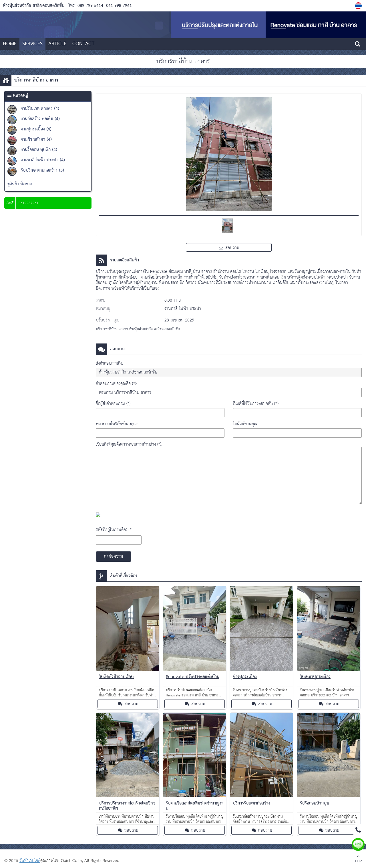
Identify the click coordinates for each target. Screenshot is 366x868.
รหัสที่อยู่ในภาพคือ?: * (114, 530)
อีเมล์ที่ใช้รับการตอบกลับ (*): (256, 404)
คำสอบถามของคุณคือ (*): (116, 384)
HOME (10, 44)
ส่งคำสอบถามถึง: (109, 363)
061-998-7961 (118, 6)
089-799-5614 (90, 6)
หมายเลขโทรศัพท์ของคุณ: (117, 424)
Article (57, 44)
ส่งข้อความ (114, 557)
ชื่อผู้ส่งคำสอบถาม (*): (114, 404)
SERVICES (32, 44)
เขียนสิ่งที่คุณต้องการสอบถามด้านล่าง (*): (129, 444)
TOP (358, 859)
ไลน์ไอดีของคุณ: (246, 424)
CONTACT (83, 44)
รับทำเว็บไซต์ (30, 861)
